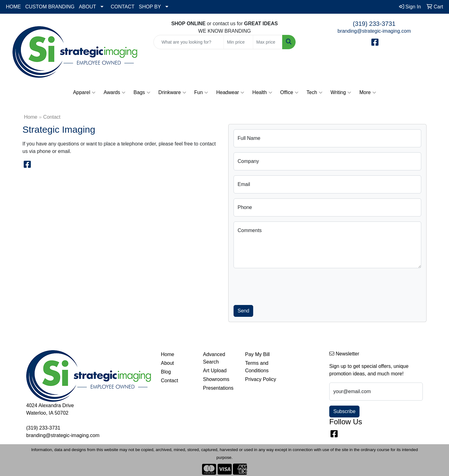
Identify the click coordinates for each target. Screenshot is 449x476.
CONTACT (123, 7)
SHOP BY (150, 7)
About (167, 363)
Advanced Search (214, 358)
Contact (169, 381)
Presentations (218, 388)
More (367, 93)
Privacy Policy (261, 379)
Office (290, 93)
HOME (13, 7)
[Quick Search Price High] (268, 42)
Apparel (84, 93)
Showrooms (216, 379)
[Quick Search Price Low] (238, 42)
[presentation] (281, 285)
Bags (142, 93)
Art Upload (215, 371)
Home (31, 117)
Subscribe (344, 411)
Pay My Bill (257, 354)
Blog (166, 372)
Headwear (230, 93)
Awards (114, 93)
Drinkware (172, 93)
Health (262, 93)
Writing (341, 93)
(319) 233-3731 (374, 24)
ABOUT (87, 7)
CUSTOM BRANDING (50, 7)
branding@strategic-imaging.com (374, 31)
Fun (201, 93)
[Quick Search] (189, 42)
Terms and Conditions (257, 367)
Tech (314, 93)
